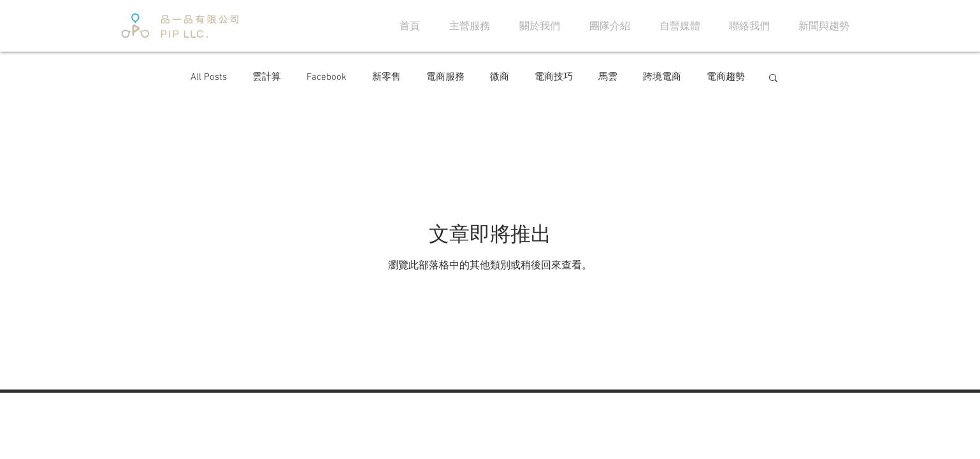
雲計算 (267, 77)
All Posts (209, 77)
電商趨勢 (726, 77)
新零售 (386, 77)
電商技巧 (554, 77)
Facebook (327, 77)
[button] (773, 79)
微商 (500, 77)
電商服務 (445, 77)
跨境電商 (662, 77)
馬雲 (608, 77)
